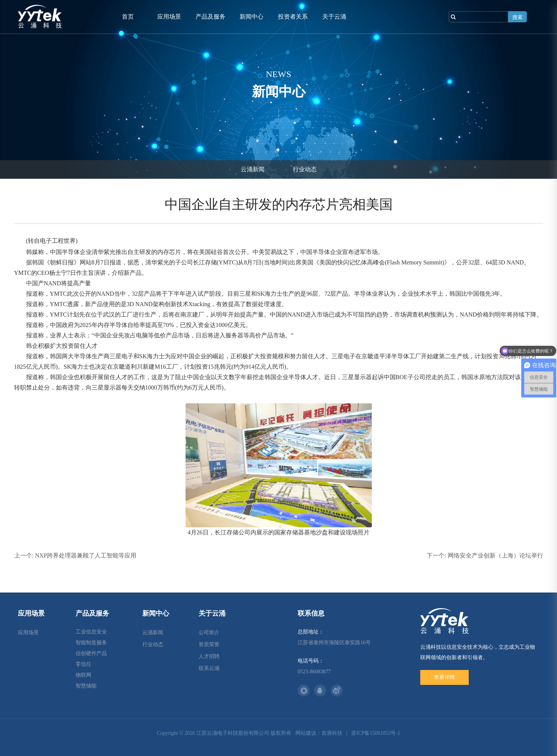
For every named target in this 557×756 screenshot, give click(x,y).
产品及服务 (211, 17)
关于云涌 (334, 17)
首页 (128, 17)
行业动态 (305, 169)
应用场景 (169, 17)
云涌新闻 (253, 169)
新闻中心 (251, 17)
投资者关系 (293, 17)
